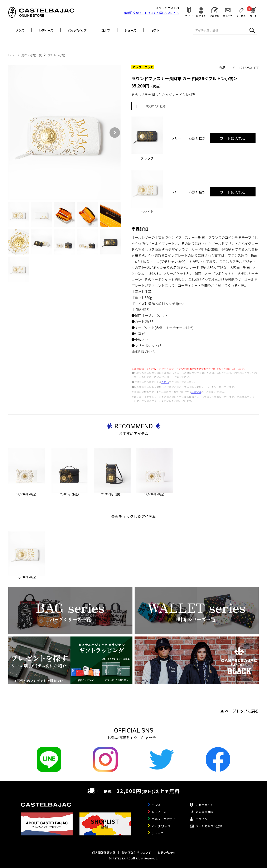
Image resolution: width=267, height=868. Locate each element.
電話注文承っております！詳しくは (152, 13)
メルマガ (228, 16)
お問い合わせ (166, 853)
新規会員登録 (204, 812)
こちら (165, 382)
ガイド (189, 16)
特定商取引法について (136, 853)
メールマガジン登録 (209, 826)
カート (253, 12)
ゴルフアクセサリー (165, 819)
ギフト (155, 30)
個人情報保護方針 (104, 853)
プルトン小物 (56, 55)
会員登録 (214, 16)
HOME (12, 55)
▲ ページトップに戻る (239, 711)
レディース (46, 30)
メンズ (20, 30)
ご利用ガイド (204, 805)
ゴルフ (106, 30)
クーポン (241, 16)
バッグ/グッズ (77, 30)
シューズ (130, 30)
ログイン (201, 16)
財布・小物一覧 (32, 55)
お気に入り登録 (155, 106)
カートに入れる (233, 138)
